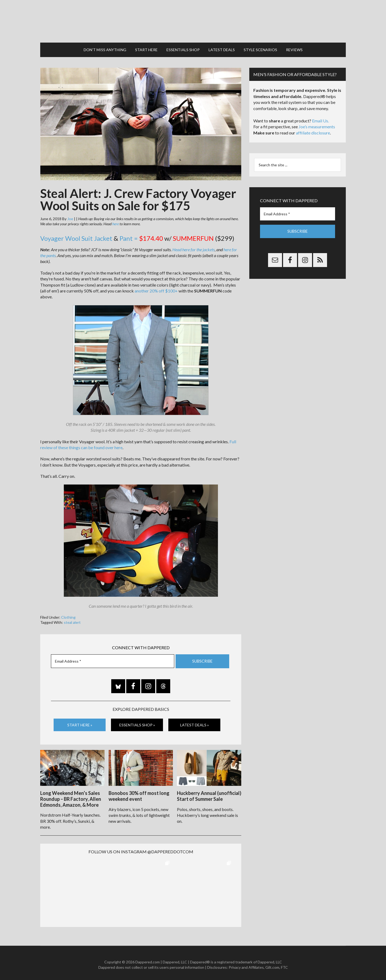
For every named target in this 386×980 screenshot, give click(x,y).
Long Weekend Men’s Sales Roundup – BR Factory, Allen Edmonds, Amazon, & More (71, 796)
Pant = (141, 236)
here (116, 221)
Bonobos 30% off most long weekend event (139, 793)
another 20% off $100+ (156, 288)
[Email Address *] (113, 659)
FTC (284, 964)
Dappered (193, 20)
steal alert (72, 620)
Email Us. (320, 118)
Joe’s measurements (317, 124)
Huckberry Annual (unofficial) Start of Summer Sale (209, 793)
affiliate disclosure (313, 130)
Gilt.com (272, 964)
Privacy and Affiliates (246, 964)
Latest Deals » (194, 722)
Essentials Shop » (137, 722)
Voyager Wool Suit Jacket (76, 236)
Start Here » (80, 722)
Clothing (68, 615)
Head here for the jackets (194, 247)
